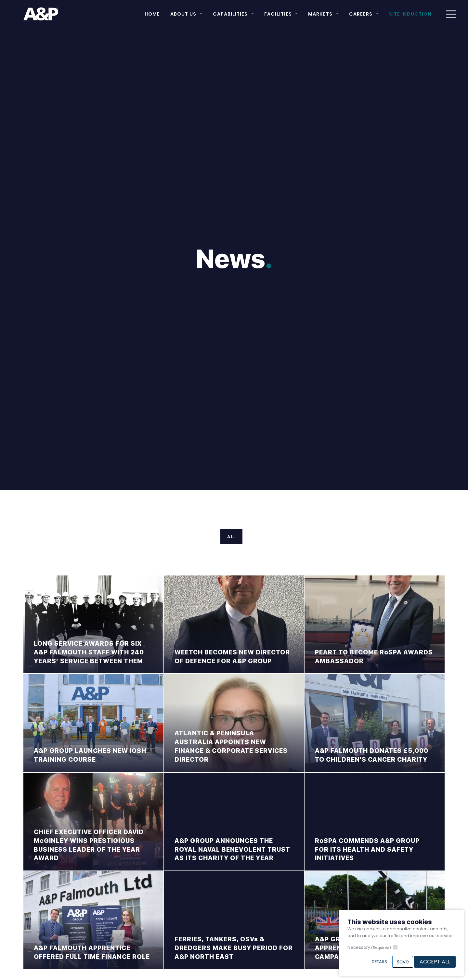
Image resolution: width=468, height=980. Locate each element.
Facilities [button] (278, 14)
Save (403, 962)
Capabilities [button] (230, 14)
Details (379, 962)
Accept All (435, 962)
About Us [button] (183, 14)
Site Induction (410, 14)
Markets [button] (320, 14)
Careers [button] (361, 14)
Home (152, 14)
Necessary (369, 947)
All (232, 537)
